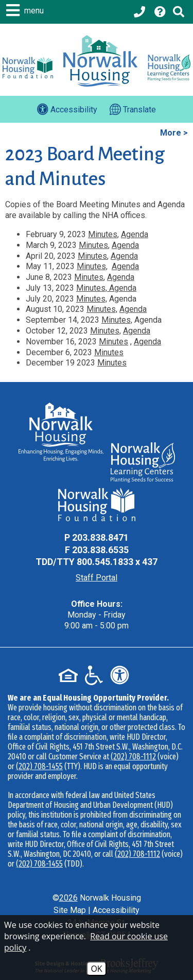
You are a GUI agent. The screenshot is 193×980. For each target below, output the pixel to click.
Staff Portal (97, 578)
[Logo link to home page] (100, 61)
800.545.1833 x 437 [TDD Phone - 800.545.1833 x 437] (117, 562)
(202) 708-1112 (133, 757)
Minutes (103, 234)
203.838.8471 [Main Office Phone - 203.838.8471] (100, 537)
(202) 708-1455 (39, 766)
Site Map (70, 910)
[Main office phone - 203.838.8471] (141, 12)
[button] (26, 10)
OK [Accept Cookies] (96, 969)
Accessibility (116, 910)
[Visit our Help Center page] (160, 12)
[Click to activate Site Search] (179, 12)
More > (174, 133)
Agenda (135, 234)
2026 (68, 898)
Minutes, (92, 266)
